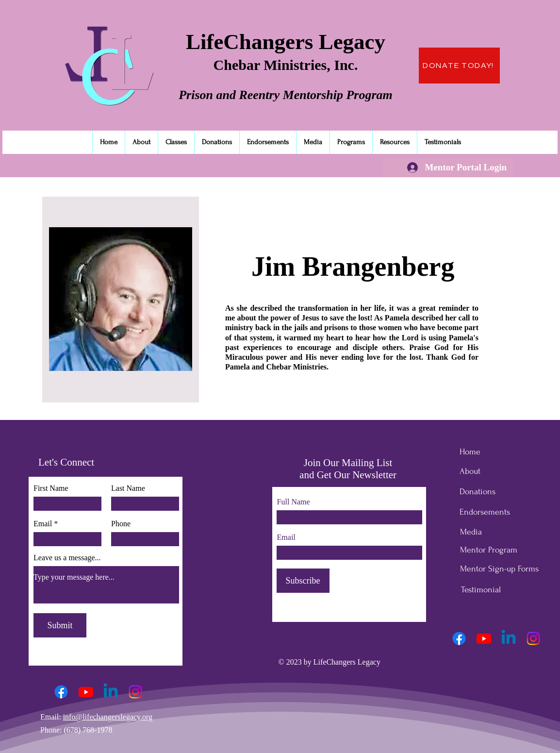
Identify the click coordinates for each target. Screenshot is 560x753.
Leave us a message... (67, 558)
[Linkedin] (111, 692)
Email (43, 524)
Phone (121, 524)
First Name (51, 488)
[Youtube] (86, 692)
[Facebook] (61, 692)
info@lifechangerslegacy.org (108, 717)
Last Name (128, 488)
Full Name (294, 502)
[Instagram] (135, 692)
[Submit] (60, 625)
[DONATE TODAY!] (459, 66)
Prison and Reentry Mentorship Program (286, 95)
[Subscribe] (303, 581)
